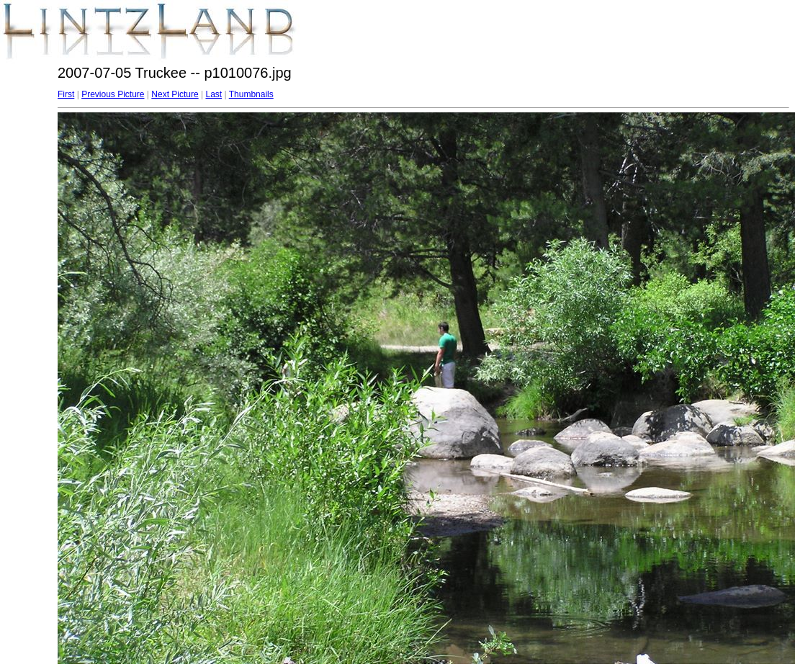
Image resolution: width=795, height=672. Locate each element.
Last (214, 94)
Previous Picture (113, 94)
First (66, 94)
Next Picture (175, 94)
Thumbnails (251, 94)
